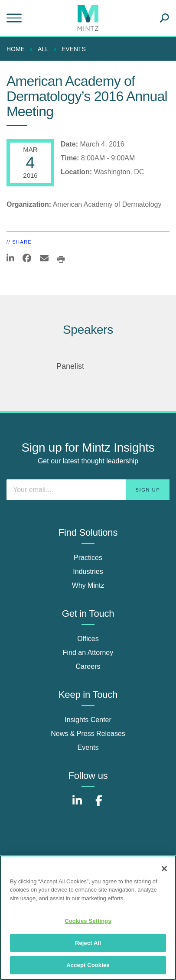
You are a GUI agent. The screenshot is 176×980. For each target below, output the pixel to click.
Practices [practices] (88, 558)
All (43, 49)
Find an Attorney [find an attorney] (88, 653)
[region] (88, 918)
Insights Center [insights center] (88, 720)
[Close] (164, 869)
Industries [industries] (88, 571)
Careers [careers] (88, 666)
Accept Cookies (88, 965)
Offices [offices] (88, 639)
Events (74, 49)
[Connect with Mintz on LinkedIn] (77, 805)
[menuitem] (18, 49)
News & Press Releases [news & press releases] (88, 734)
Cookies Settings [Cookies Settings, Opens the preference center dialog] (88, 921)
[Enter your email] (88, 490)
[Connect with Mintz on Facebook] (99, 805)
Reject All (88, 943)
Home (16, 49)
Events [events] (88, 747)
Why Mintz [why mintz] (88, 585)
